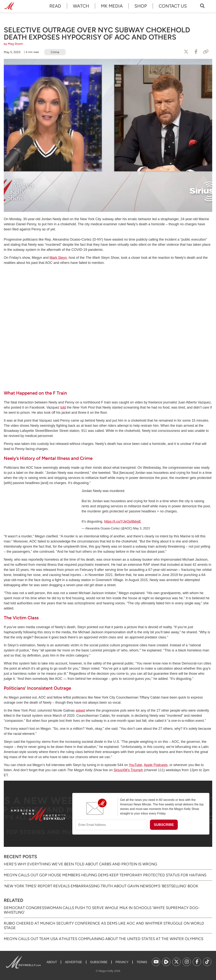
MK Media (112, 6)
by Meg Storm (13, 44)
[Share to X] (186, 52)
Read (55, 6)
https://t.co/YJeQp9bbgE (123, 521)
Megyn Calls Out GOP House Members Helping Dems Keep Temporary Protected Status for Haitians (105, 875)
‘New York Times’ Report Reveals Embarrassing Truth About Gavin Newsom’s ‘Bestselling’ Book (101, 886)
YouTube (135, 765)
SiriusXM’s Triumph (128, 770)
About (52, 962)
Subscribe (99, 962)
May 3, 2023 (141, 528)
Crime (55, 52)
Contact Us (173, 6)
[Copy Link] (206, 52)
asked (80, 710)
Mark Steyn (58, 258)
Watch (81, 6)
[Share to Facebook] (196, 52)
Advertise (73, 962)
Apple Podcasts (156, 765)
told (63, 407)
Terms (142, 962)
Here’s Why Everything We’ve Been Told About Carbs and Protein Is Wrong (80, 864)
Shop (141, 6)
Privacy (122, 962)
